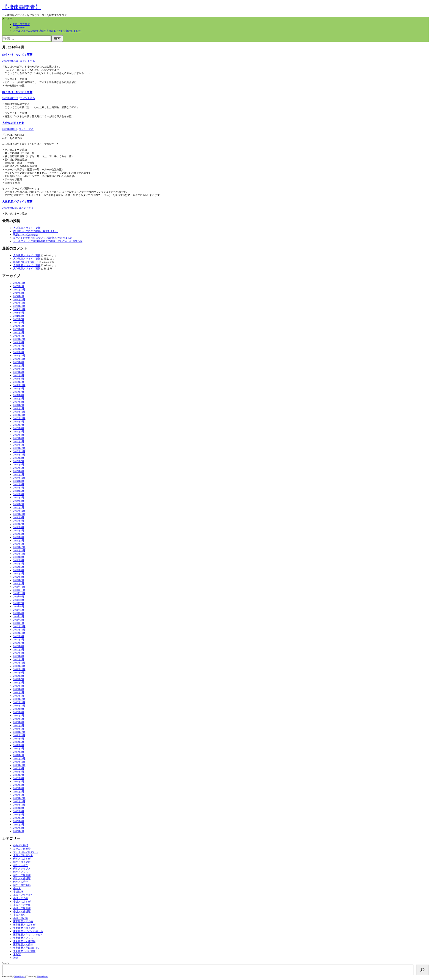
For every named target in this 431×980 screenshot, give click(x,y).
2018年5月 (19, 372)
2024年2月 (19, 293)
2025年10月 (19, 283)
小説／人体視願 (22, 911)
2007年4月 (19, 745)
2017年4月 (19, 398)
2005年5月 (19, 818)
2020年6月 (19, 323)
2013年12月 (19, 511)
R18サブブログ (21, 24)
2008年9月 (19, 709)
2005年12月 (19, 798)
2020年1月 (19, 336)
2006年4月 (19, 785)
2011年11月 (19, 590)
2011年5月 (19, 610)
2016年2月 (19, 441)
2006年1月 (19, 795)
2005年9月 (19, 808)
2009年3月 (19, 689)
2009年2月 (19, 692)
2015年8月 (19, 458)
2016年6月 (19, 428)
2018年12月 (19, 356)
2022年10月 (19, 306)
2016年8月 (19, 422)
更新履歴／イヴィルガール (28, 931)
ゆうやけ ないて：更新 (17, 55)
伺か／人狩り (21, 882)
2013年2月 (19, 540)
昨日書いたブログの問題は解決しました (35, 231)
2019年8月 (19, 342)
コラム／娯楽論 (22, 849)
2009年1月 (19, 696)
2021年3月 (19, 316)
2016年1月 (19, 445)
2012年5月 (19, 570)
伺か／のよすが (22, 859)
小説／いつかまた (23, 895)
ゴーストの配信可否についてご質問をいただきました (43, 238)
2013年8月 (19, 521)
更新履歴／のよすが (24, 925)
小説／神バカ (21, 918)
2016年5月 (19, 432)
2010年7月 (19, 643)
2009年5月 (19, 683)
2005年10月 (19, 805)
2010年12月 (19, 626)
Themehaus (42, 976)
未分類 (17, 954)
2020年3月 (19, 332)
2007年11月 (19, 735)
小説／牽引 (19, 915)
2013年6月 (19, 527)
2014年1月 (19, 507)
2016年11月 (19, 415)
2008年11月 (19, 702)
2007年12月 (19, 732)
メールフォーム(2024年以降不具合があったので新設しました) (47, 31)
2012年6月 (19, 567)
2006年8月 (19, 772)
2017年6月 (19, 395)
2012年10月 (19, 554)
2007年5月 (19, 742)
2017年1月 (19, 408)
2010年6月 (19, 646)
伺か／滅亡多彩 (22, 885)
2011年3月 (19, 616)
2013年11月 (19, 514)
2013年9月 (19, 517)
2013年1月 (19, 544)
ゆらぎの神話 (21, 845)
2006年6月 (19, 778)
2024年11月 (19, 290)
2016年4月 (19, 435)
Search (5, 963)
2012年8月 (19, 560)
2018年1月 (19, 382)
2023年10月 (19, 303)
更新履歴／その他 (23, 921)
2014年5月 (19, 494)
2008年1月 (19, 729)
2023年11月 (19, 299)
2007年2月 (19, 752)
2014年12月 (19, 478)
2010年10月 (19, 633)
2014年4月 (19, 498)
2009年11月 (19, 666)
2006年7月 (19, 775)
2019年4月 (19, 352)
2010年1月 (19, 659)
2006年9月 (19, 768)
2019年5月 (19, 349)
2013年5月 (19, 531)
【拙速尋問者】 (21, 7)
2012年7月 (19, 564)
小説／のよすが (22, 902)
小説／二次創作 (22, 908)
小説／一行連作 (22, 905)
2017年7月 (19, 392)
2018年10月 (19, 359)
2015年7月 (19, 461)
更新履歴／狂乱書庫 (24, 951)
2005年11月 (19, 801)
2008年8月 (19, 712)
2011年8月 (19, 600)
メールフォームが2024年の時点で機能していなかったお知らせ (48, 241)
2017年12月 (19, 385)
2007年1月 (19, 755)
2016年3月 (19, 438)
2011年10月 (19, 593)
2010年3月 (19, 656)
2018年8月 (19, 362)
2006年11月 (19, 762)
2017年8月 (19, 389)
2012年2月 (19, 580)
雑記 (16, 958)
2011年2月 (19, 620)
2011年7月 (19, 603)
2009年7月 (19, 679)
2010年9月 (19, 636)
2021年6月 (19, 313)
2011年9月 (19, 597)
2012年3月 (19, 577)
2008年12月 (19, 699)
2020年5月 (19, 326)
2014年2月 (19, 504)
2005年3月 (19, 825)
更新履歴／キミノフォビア (28, 935)
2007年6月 (19, 739)
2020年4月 (19, 329)
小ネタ (17, 888)
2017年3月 (19, 402)
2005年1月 (19, 831)
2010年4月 (19, 653)
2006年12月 (19, 758)
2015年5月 (19, 468)
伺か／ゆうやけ (22, 862)
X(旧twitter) (19, 28)
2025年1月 (19, 286)
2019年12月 (19, 339)
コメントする (27, 61)
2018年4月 (19, 375)
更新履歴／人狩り (23, 944)
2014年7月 (19, 488)
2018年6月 (19, 369)
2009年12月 (19, 663)
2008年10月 (19, 706)
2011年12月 (19, 587)
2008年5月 (19, 719)
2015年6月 (19, 465)
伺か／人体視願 (22, 878)
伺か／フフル (21, 872)
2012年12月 (19, 547)
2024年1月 (19, 296)
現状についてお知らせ (26, 234)
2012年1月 (19, 583)
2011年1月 (19, 623)
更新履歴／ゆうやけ (24, 928)
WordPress (20, 976)
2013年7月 (19, 524)
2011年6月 (19, 607)
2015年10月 (19, 455)
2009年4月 (19, 686)
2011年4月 (19, 613)
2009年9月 (19, 673)
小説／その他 (21, 898)
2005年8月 (19, 811)
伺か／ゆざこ (21, 865)
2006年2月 (19, 791)
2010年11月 (19, 630)
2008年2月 (19, 725)
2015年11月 (19, 451)
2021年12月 (19, 309)
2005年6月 (19, 815)
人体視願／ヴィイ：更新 (17, 202)
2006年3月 (19, 788)
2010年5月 (19, 649)
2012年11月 (19, 550)
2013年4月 (19, 534)
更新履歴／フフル (23, 938)
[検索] (422, 970)
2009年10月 (19, 669)
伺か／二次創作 (22, 875)
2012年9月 (19, 557)
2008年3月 (19, 722)
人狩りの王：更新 (13, 123)
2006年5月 (19, 782)
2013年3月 (19, 537)
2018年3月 (19, 379)
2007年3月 (19, 749)
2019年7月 (19, 346)
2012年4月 (19, 574)
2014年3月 (19, 501)
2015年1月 (19, 474)
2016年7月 (19, 425)
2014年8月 (19, 484)
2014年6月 (19, 491)
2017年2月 (19, 405)
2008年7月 (19, 716)
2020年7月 (19, 319)
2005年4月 (19, 821)
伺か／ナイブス (22, 869)
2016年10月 (19, 418)
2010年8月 (19, 640)
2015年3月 (19, 471)
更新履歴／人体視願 (24, 941)
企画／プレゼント (23, 855)
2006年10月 (19, 765)
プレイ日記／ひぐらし (26, 852)
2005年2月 (19, 828)
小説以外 (18, 892)
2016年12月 (19, 412)
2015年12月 (19, 448)
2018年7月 (19, 365)
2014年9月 (19, 481)
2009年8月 (19, 676)
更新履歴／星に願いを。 (27, 948)
